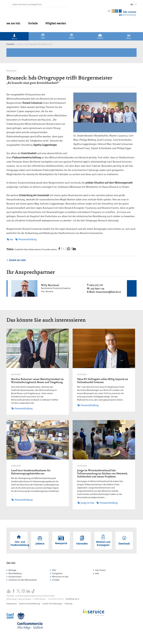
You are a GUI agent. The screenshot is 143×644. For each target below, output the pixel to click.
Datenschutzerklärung (29, 604)
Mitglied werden (56, 24)
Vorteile (33, 24)
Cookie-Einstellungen (52, 604)
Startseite (10, 44)
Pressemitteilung (26, 239)
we (10, 239)
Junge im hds (86, 503)
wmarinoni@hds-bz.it (108, 292)
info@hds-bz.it (72, 599)
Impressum (12, 604)
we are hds (13, 24)
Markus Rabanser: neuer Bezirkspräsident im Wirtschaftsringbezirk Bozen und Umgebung (37, 381)
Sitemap (68, 604)
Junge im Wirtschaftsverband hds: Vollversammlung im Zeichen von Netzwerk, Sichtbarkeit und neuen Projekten (102, 473)
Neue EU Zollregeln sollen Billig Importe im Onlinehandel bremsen (103, 381)
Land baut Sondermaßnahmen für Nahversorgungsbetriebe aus (31, 472)
